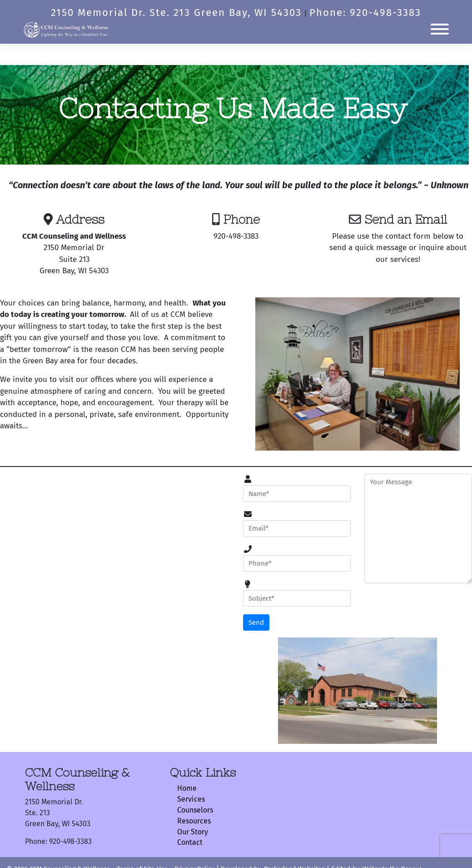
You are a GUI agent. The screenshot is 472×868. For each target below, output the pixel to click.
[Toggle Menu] (440, 29)
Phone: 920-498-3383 (365, 13)
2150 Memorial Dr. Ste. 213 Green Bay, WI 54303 (176, 13)
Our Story (193, 832)
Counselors (195, 810)
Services (191, 799)
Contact (190, 842)
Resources (194, 821)
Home (187, 788)
